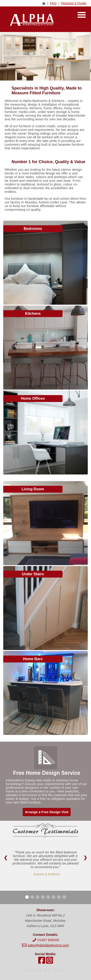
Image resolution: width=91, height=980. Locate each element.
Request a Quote (74, 3)
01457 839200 (45, 940)
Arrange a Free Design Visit (47, 812)
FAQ (53, 3)
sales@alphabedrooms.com (48, 945)
